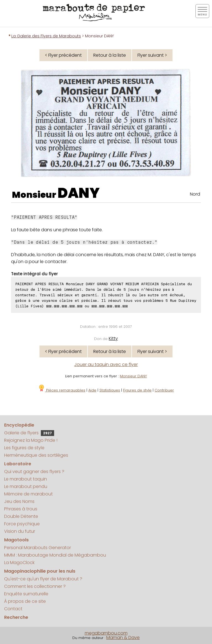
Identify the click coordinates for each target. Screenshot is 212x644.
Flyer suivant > (152, 55)
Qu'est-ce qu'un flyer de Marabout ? (43, 579)
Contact (13, 609)
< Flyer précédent (63, 55)
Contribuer (164, 390)
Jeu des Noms (19, 501)
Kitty (113, 338)
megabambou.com (106, 633)
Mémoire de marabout (28, 494)
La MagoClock (19, 563)
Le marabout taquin (26, 479)
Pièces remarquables (62, 390)
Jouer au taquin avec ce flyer (106, 364)
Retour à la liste (110, 55)
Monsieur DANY (133, 376)
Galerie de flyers (29, 433)
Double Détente (21, 516)
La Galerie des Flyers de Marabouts (46, 36)
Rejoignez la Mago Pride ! (31, 440)
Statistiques (110, 390)
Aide (92, 390)
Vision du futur (20, 531)
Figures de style (137, 390)
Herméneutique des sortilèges (36, 455)
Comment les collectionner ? (35, 586)
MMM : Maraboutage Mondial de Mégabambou (55, 555)
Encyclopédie (19, 425)
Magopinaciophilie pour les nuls (40, 571)
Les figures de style (24, 448)
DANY (79, 193)
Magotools (16, 540)
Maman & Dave (123, 637)
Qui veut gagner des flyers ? (34, 472)
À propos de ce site (25, 601)
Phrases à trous (21, 509)
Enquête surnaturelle (26, 594)
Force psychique (22, 524)
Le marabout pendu (26, 486)
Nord (195, 194)
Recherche (16, 617)
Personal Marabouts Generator (38, 548)
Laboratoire (18, 464)
